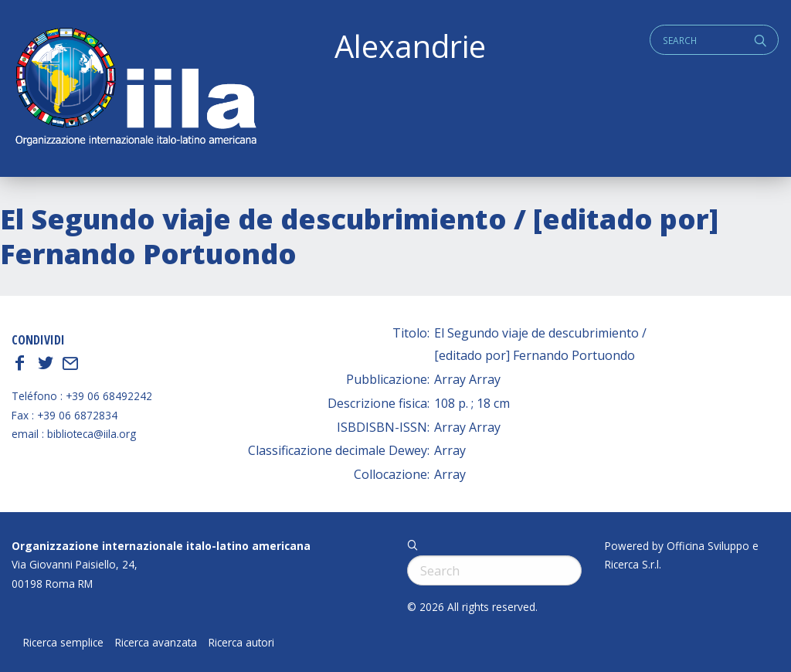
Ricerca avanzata (156, 643)
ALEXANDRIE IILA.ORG (135, 88)
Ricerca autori (241, 643)
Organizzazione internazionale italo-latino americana (161, 546)
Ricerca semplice (63, 643)
